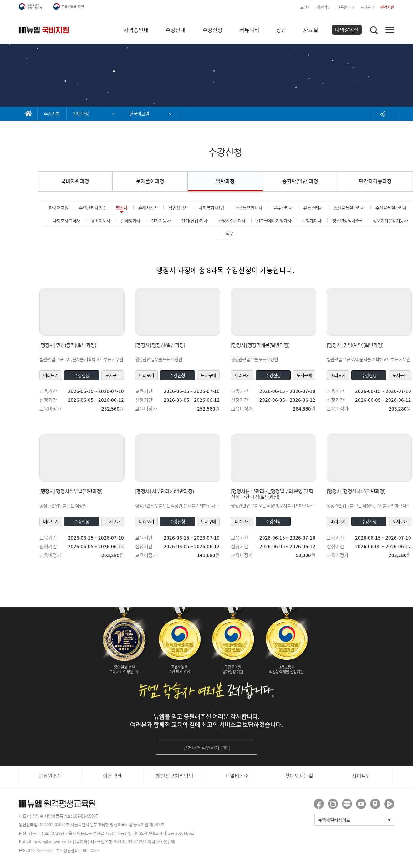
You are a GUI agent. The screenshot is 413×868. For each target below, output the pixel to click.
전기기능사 (161, 220)
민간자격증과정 (375, 181)
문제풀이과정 (150, 181)
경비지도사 (101, 220)
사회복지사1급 (212, 208)
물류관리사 (283, 208)
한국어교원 (59, 208)
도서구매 (367, 7)
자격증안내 (136, 30)
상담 (281, 30)
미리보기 (51, 375)
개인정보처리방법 (175, 776)
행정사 (122, 208)
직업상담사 (178, 208)
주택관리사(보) (92, 208)
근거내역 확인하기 (207, 748)
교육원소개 (346, 7)
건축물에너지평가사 (274, 220)
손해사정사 (148, 208)
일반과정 (225, 181)
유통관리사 (313, 208)
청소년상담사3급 (347, 220)
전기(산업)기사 (194, 220)
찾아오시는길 (299, 776)
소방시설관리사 (232, 220)
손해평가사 (131, 220)
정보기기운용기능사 (390, 220)
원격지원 (387, 7)
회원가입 (324, 7)
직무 (229, 233)
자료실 (311, 30)
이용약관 (112, 776)
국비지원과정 (75, 181)
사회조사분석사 (66, 220)
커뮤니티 (249, 30)
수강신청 (212, 30)
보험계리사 (312, 220)
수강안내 (176, 30)
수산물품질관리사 (391, 208)
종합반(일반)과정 (300, 181)
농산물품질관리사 (349, 208)
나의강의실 (347, 29)
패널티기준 (237, 776)
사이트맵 (361, 776)
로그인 (306, 7)
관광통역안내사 (249, 208)
